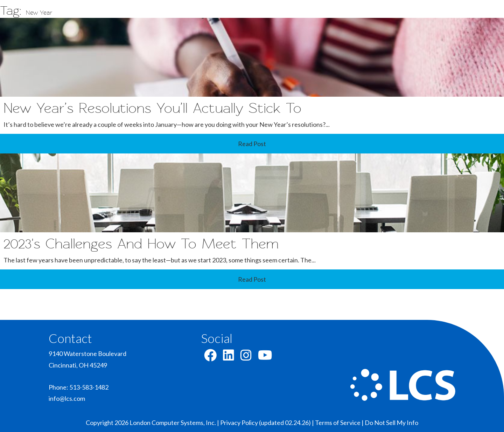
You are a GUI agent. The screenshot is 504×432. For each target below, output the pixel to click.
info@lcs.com (67, 398)
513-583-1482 (89, 387)
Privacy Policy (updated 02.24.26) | (268, 423)
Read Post (252, 144)
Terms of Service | (340, 423)
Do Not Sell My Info (391, 423)
